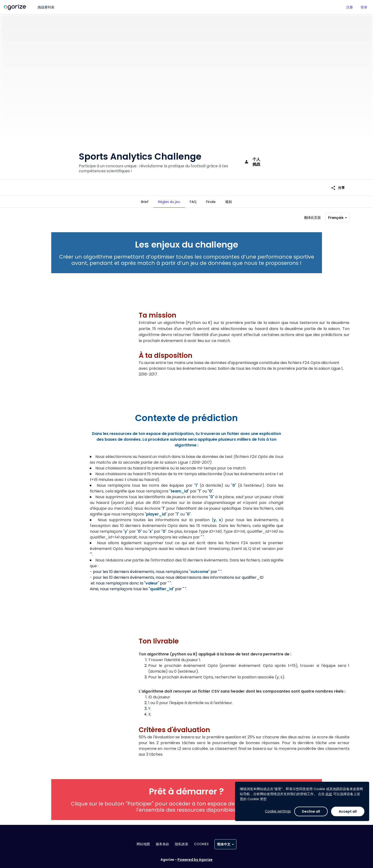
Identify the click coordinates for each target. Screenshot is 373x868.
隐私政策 (182, 844)
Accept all (348, 811)
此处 (329, 794)
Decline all (311, 811)
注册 (350, 7)
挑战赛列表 (46, 7)
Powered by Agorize (195, 860)
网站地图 (143, 844)
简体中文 (225, 844)
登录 (364, 7)
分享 (338, 180)
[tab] (145, 202)
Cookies (201, 844)
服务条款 (162, 844)
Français (338, 216)
